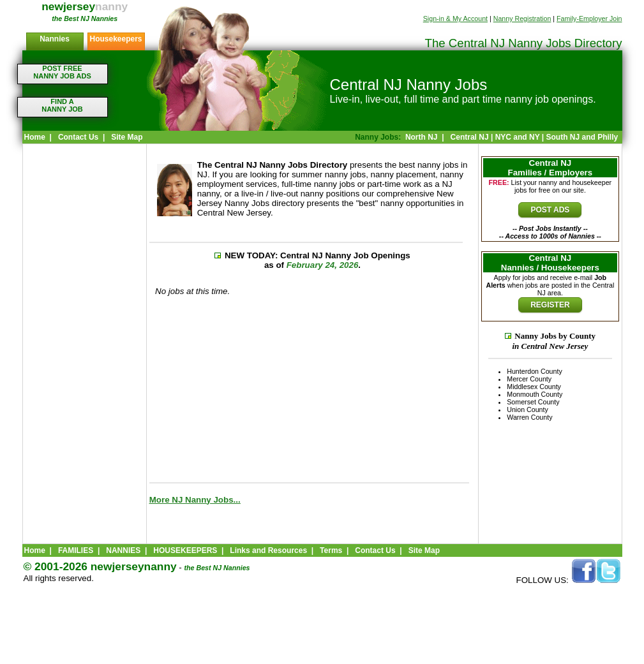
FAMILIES (76, 550)
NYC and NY (518, 137)
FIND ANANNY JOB (62, 105)
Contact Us (78, 137)
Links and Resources (268, 550)
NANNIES (123, 550)
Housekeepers (116, 39)
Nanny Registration (522, 18)
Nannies (55, 39)
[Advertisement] (84, 348)
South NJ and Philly (582, 137)
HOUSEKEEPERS (185, 550)
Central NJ (470, 137)
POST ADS (550, 210)
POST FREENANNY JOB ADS (62, 72)
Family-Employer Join (589, 18)
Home (35, 137)
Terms (331, 550)
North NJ (422, 137)
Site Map (127, 137)
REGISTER (550, 305)
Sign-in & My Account (455, 18)
